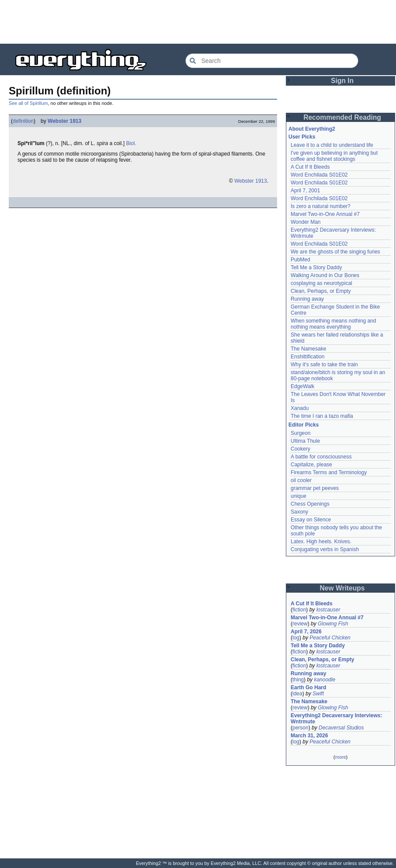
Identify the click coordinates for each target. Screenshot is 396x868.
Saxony (299, 512)
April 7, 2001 (305, 191)
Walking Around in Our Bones (325, 275)
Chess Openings (310, 504)
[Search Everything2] (272, 61)
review (300, 624)
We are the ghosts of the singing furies (335, 252)
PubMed (300, 260)
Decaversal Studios (341, 728)
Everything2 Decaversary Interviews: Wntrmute (336, 719)
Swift (318, 694)
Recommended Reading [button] (342, 117)
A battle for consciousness (321, 457)
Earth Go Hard (308, 687)
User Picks (302, 137)
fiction (299, 610)
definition (23, 121)
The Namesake (308, 349)
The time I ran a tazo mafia (322, 416)
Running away (307, 299)
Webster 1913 (64, 121)
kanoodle (325, 680)
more (340, 757)
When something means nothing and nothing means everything (333, 324)
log (296, 638)
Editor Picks (304, 425)
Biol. (131, 143)
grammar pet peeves (315, 488)
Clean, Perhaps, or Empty (321, 291)
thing (298, 680)
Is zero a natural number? (321, 206)
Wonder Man (306, 222)
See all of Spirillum (28, 103)
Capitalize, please (311, 465)
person (300, 728)
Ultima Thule (305, 441)
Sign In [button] (342, 81)
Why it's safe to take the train (324, 365)
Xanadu (300, 408)
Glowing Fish (333, 624)
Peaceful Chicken (330, 638)
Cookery (300, 449)
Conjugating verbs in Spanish (325, 549)
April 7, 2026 (306, 632)
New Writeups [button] (342, 588)
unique (299, 496)
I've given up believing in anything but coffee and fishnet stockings (334, 156)
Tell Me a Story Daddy (316, 267)
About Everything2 (312, 129)
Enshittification (307, 357)
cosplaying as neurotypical (321, 283)
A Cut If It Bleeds (310, 167)
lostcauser (328, 610)
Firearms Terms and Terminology (329, 472)
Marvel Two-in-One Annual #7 (325, 214)
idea (297, 694)
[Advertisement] (198, 22)
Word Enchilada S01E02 (319, 175)
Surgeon (300, 433)
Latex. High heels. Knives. (321, 542)
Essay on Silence (311, 520)
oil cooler (301, 480)
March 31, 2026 (309, 736)
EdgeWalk (302, 386)
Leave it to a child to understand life (332, 145)
